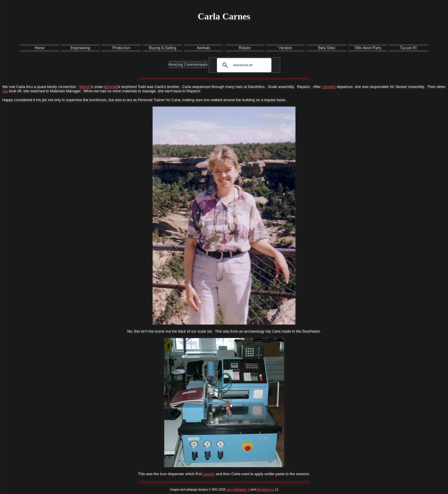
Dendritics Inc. (266, 490)
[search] (243, 65)
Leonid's (329, 87)
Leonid (208, 474)
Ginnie (111, 87)
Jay (5, 91)
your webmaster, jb (238, 490)
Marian (85, 87)
